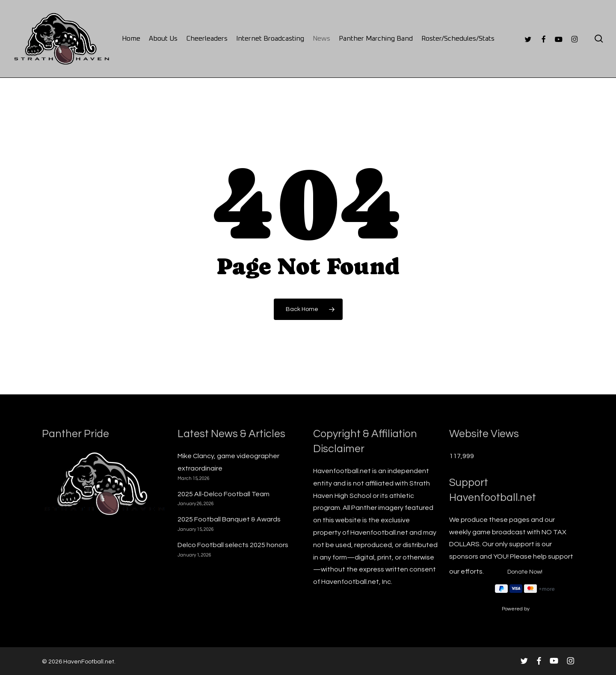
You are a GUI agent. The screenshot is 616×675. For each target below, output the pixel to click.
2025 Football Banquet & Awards (229, 519)
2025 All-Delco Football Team (224, 494)
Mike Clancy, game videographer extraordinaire (228, 462)
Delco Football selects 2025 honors (233, 545)
